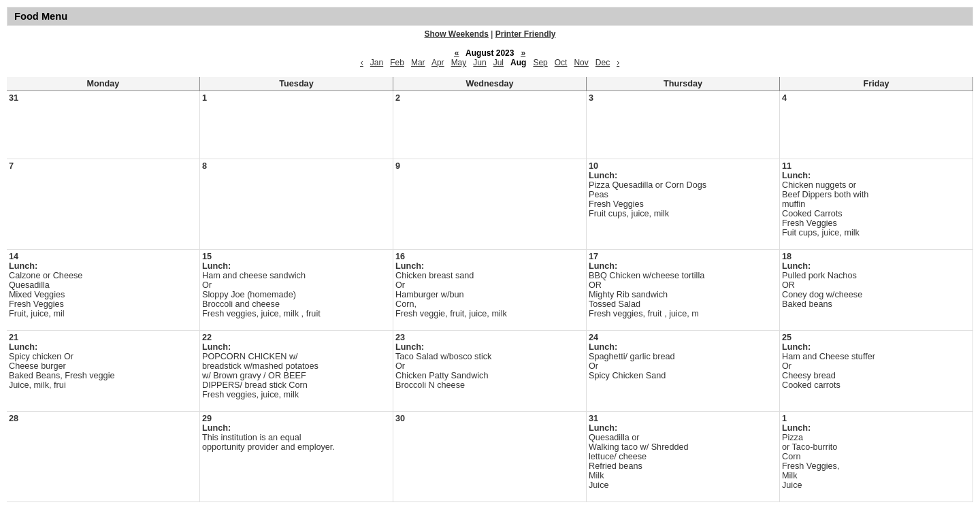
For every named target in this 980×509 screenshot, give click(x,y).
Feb (397, 63)
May (459, 63)
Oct (561, 63)
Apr (438, 63)
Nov (581, 63)
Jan (377, 63)
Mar (418, 63)
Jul (499, 63)
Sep (540, 63)
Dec (603, 63)
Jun (479, 63)
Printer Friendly (526, 34)
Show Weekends (457, 34)
